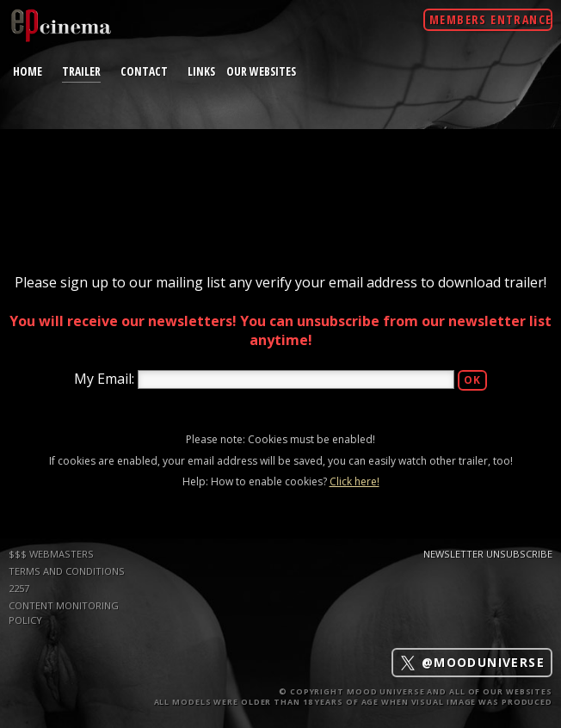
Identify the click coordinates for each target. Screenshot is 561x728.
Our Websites (261, 71)
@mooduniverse (472, 663)
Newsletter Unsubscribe (488, 554)
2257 (19, 588)
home (28, 71)
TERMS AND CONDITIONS (67, 571)
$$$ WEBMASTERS (51, 554)
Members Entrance (490, 19)
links (201, 71)
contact (144, 71)
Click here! (354, 481)
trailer (81, 71)
